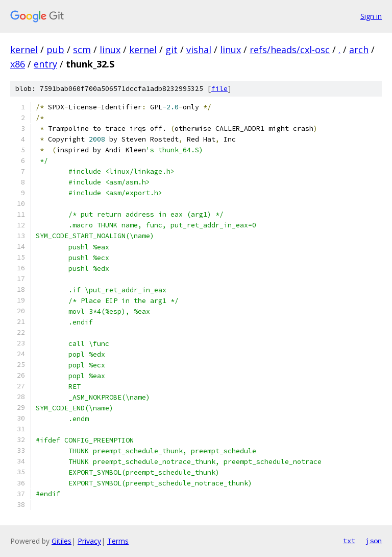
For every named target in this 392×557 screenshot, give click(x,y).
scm (82, 50)
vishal (199, 50)
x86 (18, 64)
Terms (118, 541)
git (171, 50)
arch (359, 50)
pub (55, 50)
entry (45, 64)
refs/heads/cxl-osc (290, 50)
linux (110, 50)
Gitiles (62, 541)
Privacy (89, 541)
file (219, 89)
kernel (24, 50)
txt (349, 541)
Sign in (371, 16)
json (374, 541)
